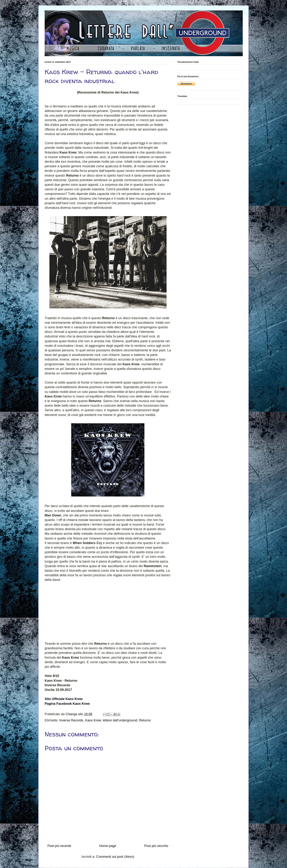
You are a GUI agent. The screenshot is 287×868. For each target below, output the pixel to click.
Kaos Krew (93, 720)
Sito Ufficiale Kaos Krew (64, 699)
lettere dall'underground (120, 720)
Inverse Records (71, 720)
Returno (145, 720)
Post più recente (59, 846)
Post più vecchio (156, 846)
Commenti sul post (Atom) (115, 857)
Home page (108, 846)
